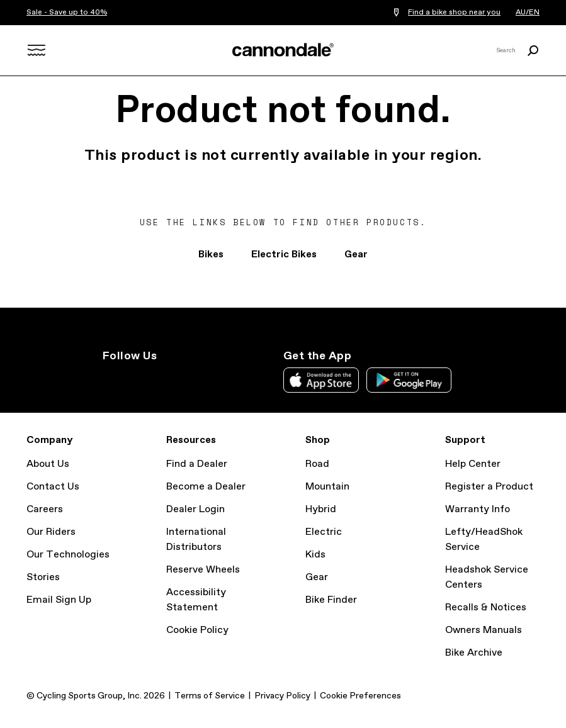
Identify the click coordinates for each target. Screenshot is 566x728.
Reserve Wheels (203, 570)
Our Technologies (68, 555)
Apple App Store (321, 380)
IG (110, 379)
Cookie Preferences (360, 696)
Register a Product (489, 487)
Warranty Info (478, 509)
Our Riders (51, 532)
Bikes (211, 255)
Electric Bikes (284, 255)
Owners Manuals (484, 630)
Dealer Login (195, 509)
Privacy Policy (282, 696)
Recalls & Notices (486, 608)
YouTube (193, 379)
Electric (324, 532)
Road (317, 464)
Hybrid (321, 509)
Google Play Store (409, 380)
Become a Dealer (206, 487)
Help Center (473, 464)
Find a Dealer (197, 464)
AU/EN (528, 13)
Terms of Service (210, 696)
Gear (356, 255)
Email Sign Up (59, 600)
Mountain (327, 487)
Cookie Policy (197, 630)
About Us (48, 464)
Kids (315, 555)
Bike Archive (474, 653)
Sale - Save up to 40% (67, 13)
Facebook (166, 379)
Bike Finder (331, 600)
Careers (45, 509)
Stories (43, 577)
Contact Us (53, 487)
